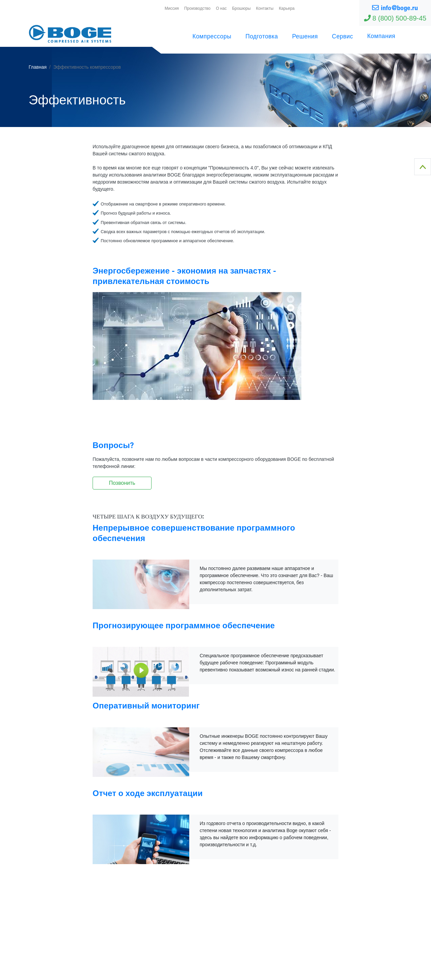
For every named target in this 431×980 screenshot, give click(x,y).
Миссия (172, 8)
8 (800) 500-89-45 (395, 18)
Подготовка (262, 36)
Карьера (287, 8)
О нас (221, 8)
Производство (197, 8)
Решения (305, 36)
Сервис (343, 36)
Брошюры (241, 8)
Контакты (265, 8)
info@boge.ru (395, 8)
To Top (423, 167)
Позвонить (122, 483)
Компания (381, 36)
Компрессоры (212, 36)
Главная (38, 67)
